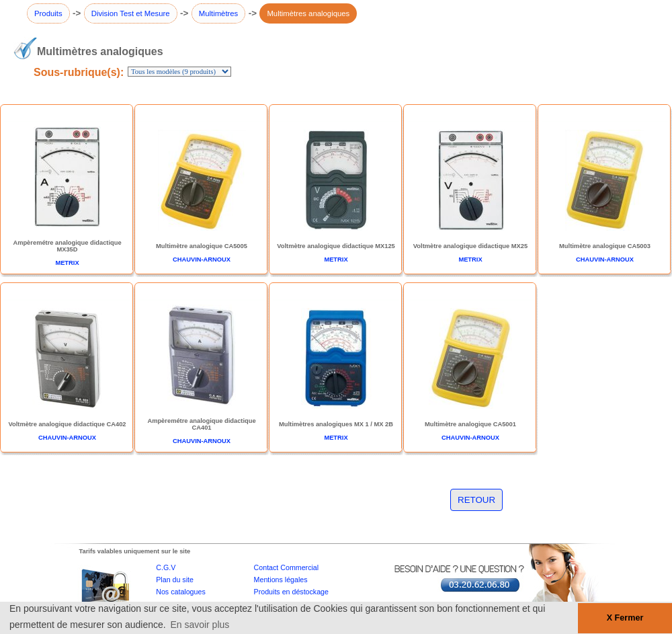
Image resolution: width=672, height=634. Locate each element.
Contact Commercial (287, 567)
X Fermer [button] (625, 618)
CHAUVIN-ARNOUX (202, 260)
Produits (48, 13)
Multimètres (219, 13)
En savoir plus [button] (200, 625)
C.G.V (166, 567)
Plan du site (175, 580)
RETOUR (476, 500)
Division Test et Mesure (131, 13)
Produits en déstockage (291, 592)
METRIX (67, 263)
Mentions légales (281, 580)
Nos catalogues (180, 592)
